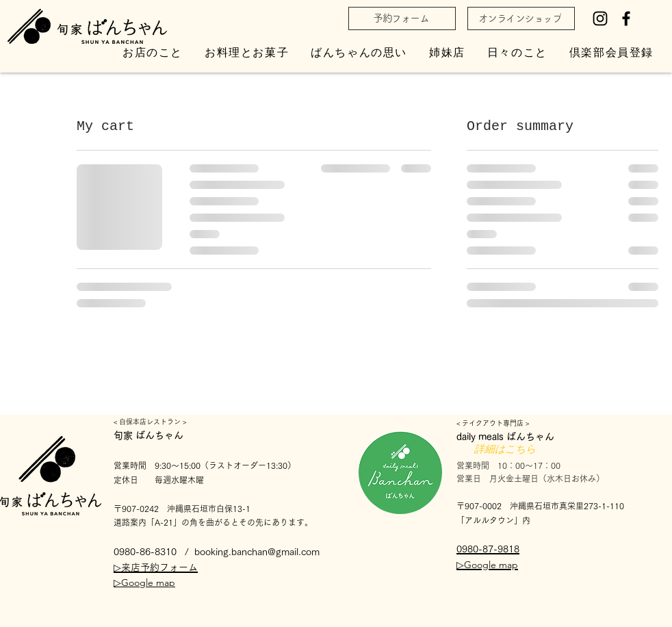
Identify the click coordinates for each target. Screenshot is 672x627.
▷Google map (144, 583)
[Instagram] (600, 18)
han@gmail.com (286, 552)
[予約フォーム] (402, 18)
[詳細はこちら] (505, 450)
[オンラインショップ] (521, 18)
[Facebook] (626, 18)
